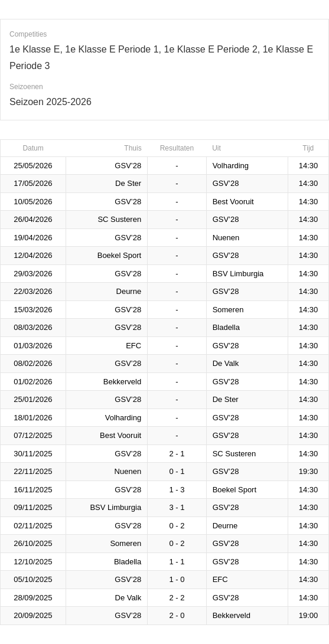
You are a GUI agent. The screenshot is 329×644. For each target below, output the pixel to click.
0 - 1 (177, 471)
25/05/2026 (33, 166)
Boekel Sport (119, 255)
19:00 (309, 615)
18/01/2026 (33, 418)
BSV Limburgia (238, 274)
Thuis (133, 148)
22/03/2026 (33, 291)
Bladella (226, 327)
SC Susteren (119, 219)
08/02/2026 (33, 363)
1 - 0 (177, 579)
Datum (33, 148)
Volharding (231, 166)
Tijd (308, 148)
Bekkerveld (122, 382)
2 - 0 (177, 615)
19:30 (309, 471)
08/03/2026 (33, 327)
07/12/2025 (33, 435)
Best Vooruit (233, 202)
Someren (228, 310)
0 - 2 (177, 526)
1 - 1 (177, 562)
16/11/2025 (33, 490)
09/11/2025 (33, 507)
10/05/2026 (33, 202)
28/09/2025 (33, 598)
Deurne (129, 291)
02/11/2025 (33, 526)
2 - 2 (177, 598)
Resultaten (177, 148)
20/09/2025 (33, 615)
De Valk (226, 363)
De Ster (128, 183)
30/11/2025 (33, 454)
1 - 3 (177, 490)
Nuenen (226, 238)
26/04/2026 (33, 219)
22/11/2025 (33, 471)
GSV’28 (128, 166)
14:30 (309, 166)
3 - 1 (177, 507)
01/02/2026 (33, 382)
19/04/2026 (33, 238)
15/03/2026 (33, 310)
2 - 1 (177, 454)
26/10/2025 (33, 543)
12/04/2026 (33, 255)
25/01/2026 (33, 399)
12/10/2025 (33, 562)
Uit (216, 148)
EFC (133, 346)
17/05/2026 (33, 183)
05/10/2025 (33, 579)
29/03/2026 (33, 274)
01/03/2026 (33, 346)
